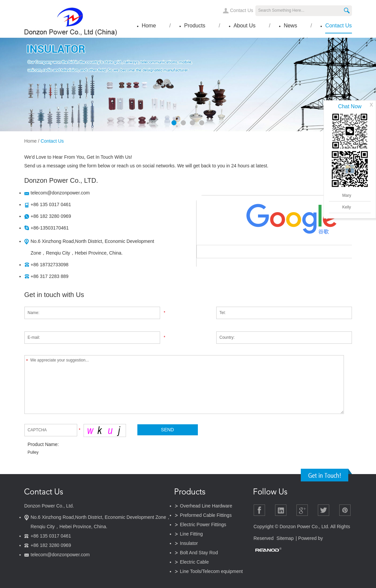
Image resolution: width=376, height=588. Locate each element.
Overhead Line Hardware (206, 506)
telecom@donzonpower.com (60, 193)
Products (195, 26)
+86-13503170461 (50, 228)
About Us (245, 26)
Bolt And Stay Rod (199, 553)
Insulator (189, 543)
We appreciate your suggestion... (184, 385)
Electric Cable (194, 562)
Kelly (347, 207)
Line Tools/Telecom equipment (211, 571)
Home (149, 26)
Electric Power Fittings (203, 525)
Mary (347, 195)
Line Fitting (191, 534)
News (290, 26)
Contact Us (241, 10)
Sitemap (285, 538)
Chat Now (350, 106)
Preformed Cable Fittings (206, 515)
